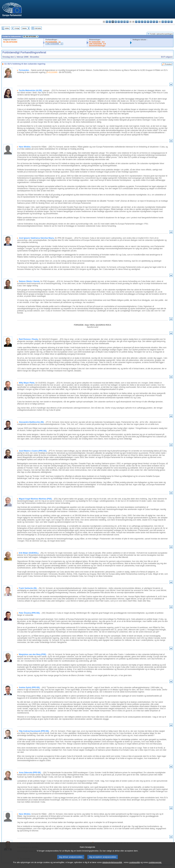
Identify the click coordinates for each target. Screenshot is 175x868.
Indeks (7, 28)
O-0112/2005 (52, 72)
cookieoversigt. (155, 865)
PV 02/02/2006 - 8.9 (97, 42)
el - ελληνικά (122, 22)
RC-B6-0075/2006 (10, 42)
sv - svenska (172, 22)
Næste (24, 28)
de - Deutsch (116, 22)
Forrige (17, 28)
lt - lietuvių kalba (142, 22)
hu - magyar (145, 22)
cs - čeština (110, 22)
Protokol (168, 64)
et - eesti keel (119, 22)
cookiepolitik (134, 865)
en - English (125, 22)
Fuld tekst (38, 28)
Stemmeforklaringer (97, 46)
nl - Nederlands (151, 22)
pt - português (157, 22)
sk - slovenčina (163, 22)
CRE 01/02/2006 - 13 (54, 44)
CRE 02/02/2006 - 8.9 (97, 44)
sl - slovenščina (166, 22)
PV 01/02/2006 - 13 (53, 42)
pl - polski (154, 22)
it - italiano (136, 22)
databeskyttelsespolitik (112, 865)
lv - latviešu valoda (139, 22)
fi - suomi (169, 22)
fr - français (127, 22)
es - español (107, 22)
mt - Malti (148, 22)
